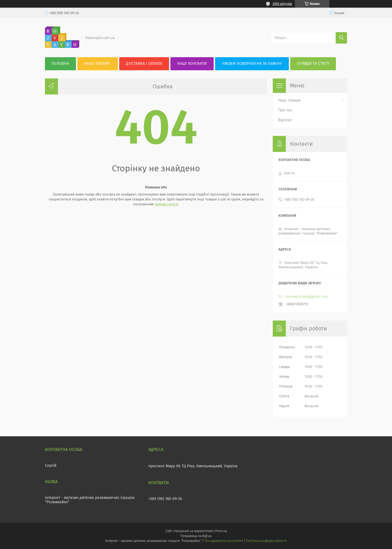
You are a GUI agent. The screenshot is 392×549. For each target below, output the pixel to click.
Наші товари (97, 64)
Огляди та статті (313, 64)
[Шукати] (341, 38)
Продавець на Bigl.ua (196, 536)
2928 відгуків (282, 4)
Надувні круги (166, 204)
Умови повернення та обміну (252, 64)
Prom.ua (221, 531)
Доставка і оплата (144, 64)
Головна (60, 64)
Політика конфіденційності (266, 541)
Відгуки (285, 120)
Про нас (285, 110)
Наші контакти (192, 64)
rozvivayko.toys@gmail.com (307, 296)
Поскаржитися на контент (224, 541)
